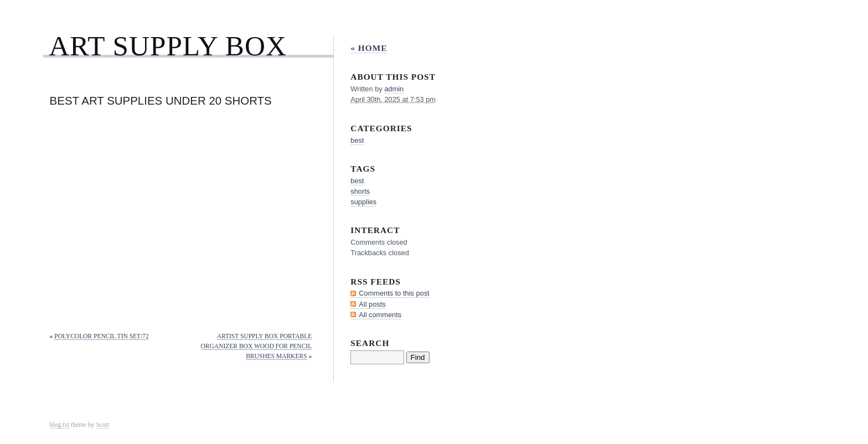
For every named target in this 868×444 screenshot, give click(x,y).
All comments (380, 315)
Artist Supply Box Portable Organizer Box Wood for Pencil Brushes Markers (257, 346)
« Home (369, 48)
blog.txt (60, 425)
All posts (372, 304)
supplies (363, 202)
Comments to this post (394, 293)
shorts (360, 191)
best (357, 140)
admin (394, 89)
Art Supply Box (168, 46)
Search (370, 343)
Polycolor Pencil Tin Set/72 (102, 336)
